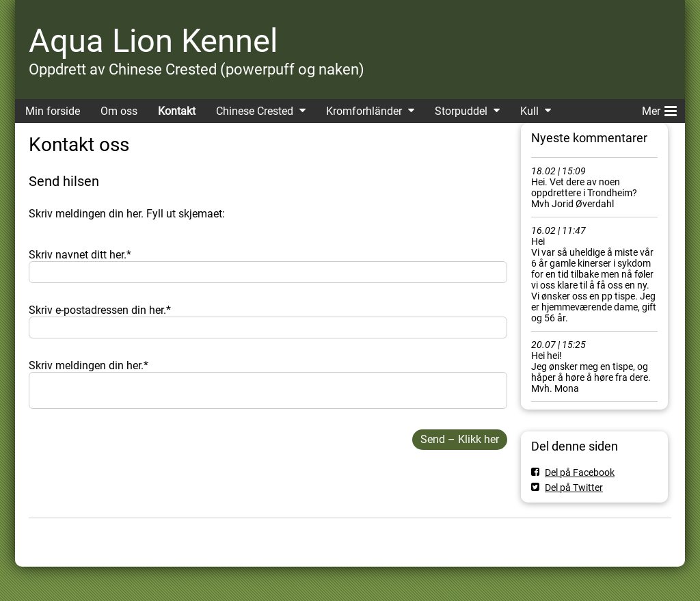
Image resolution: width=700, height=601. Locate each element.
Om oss (119, 111)
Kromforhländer (364, 111)
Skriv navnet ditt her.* (80, 255)
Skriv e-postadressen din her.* (100, 310)
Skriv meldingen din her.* (89, 365)
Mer (659, 109)
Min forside (53, 111)
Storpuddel (461, 111)
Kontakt (177, 111)
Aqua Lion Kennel (153, 41)
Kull (529, 111)
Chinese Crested (255, 111)
